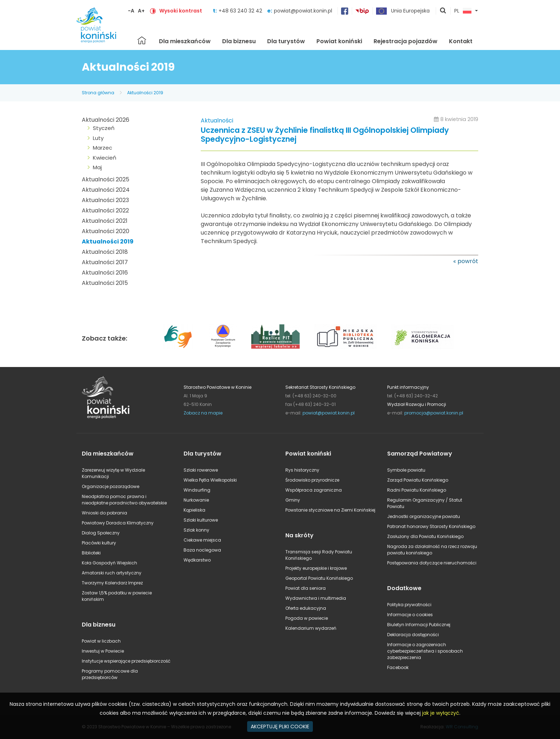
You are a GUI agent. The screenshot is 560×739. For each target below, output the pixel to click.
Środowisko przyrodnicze (312, 480)
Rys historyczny (302, 470)
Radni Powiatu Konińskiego (417, 490)
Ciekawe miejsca (202, 540)
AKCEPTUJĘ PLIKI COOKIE (280, 727)
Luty (98, 138)
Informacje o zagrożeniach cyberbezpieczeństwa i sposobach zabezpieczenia (425, 651)
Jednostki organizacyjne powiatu (424, 516)
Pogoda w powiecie (307, 618)
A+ (141, 11)
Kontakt (461, 41)
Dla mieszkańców (185, 41)
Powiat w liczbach (101, 641)
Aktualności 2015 (105, 283)
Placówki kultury (99, 543)
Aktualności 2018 (105, 252)
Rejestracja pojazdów (406, 41)
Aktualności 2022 (105, 210)
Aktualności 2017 (105, 262)
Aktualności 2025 (106, 179)
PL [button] (463, 11)
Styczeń (104, 128)
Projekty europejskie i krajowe (316, 568)
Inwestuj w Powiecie (103, 651)
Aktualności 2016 (105, 273)
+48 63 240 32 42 (241, 11)
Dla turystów (286, 41)
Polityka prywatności (409, 605)
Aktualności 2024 (106, 190)
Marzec (102, 148)
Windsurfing (197, 490)
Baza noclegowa (202, 550)
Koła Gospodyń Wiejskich (109, 563)
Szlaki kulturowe (201, 520)
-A (131, 11)
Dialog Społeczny (101, 533)
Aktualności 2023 (105, 200)
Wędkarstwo (197, 560)
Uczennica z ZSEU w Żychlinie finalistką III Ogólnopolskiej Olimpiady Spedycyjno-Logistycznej (325, 135)
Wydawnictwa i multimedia (316, 598)
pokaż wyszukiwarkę (443, 11)
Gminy (293, 500)
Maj (97, 167)
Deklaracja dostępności (413, 635)
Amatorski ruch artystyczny (112, 573)
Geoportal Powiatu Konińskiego (319, 578)
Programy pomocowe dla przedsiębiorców (110, 674)
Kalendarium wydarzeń (311, 628)
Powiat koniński (339, 41)
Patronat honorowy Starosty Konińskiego (431, 526)
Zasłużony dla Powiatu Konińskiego (425, 536)
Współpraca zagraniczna (314, 490)
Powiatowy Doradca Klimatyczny (118, 523)
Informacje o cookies (410, 615)
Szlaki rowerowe (201, 470)
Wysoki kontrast (181, 11)
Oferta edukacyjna (306, 608)
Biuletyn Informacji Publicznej (419, 625)
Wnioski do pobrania (104, 513)
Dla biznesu (239, 41)
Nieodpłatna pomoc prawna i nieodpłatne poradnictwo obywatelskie (124, 500)
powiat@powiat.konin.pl (303, 11)
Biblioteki (91, 553)
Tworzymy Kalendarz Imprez (112, 583)
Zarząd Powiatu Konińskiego (418, 480)
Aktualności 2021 (105, 221)
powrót (468, 261)
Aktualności (217, 120)
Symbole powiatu (406, 470)
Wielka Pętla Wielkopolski (210, 480)
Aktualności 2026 (106, 120)
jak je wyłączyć (441, 713)
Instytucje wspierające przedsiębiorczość (126, 661)
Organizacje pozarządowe (111, 486)
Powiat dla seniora (306, 588)
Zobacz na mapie (203, 413)
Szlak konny (196, 530)
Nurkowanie (196, 500)
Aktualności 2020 (106, 231)
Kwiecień (105, 158)
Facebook (398, 667)
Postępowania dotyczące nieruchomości (432, 563)
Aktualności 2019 (145, 93)
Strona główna (142, 40)
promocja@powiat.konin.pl (434, 413)
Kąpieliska (194, 510)
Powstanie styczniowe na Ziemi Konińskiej (330, 510)
